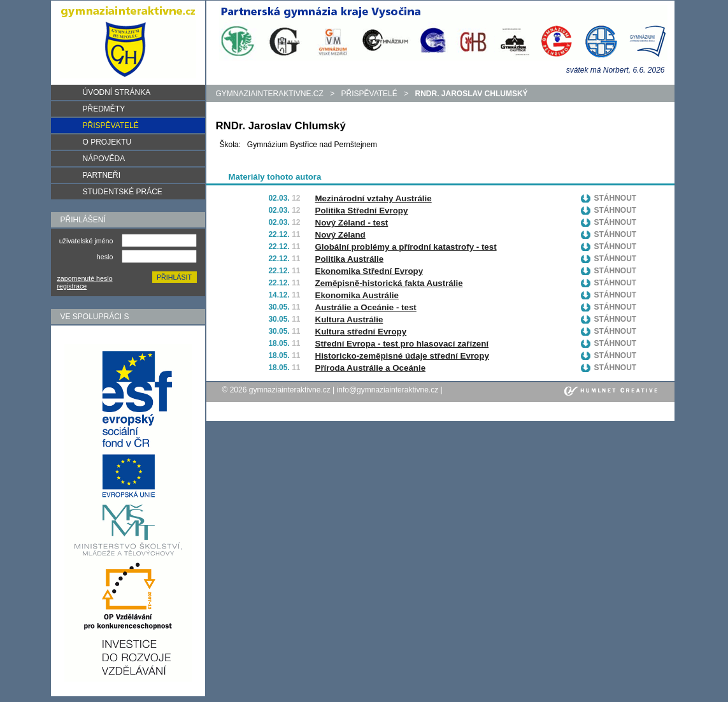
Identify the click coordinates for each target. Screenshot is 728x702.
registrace (72, 286)
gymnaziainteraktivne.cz (270, 94)
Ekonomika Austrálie (357, 295)
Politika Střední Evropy (362, 211)
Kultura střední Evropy (361, 332)
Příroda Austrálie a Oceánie (371, 368)
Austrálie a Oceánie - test (366, 307)
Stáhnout (616, 198)
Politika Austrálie (350, 259)
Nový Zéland (340, 235)
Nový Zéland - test (352, 223)
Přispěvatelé (369, 94)
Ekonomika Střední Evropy (369, 271)
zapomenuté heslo (85, 278)
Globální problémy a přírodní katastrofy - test (406, 247)
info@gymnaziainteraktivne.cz (388, 390)
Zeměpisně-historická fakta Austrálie (389, 283)
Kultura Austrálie (349, 319)
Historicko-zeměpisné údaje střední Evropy (402, 356)
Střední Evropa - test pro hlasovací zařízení (402, 344)
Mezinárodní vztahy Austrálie (374, 198)
